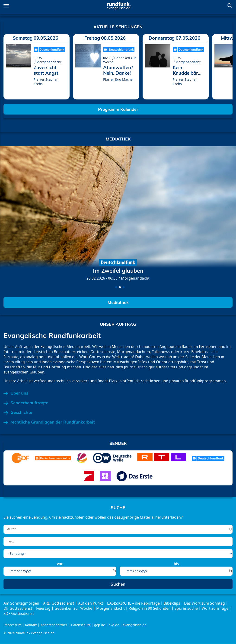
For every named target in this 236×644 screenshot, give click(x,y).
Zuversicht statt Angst (46, 70)
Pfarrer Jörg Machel (118, 80)
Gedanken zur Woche (73, 609)
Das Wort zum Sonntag (204, 603)
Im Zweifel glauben (118, 271)
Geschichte (21, 412)
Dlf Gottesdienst (18, 609)
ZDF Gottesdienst (19, 614)
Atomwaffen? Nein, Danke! (118, 70)
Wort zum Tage (215, 609)
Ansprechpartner (54, 625)
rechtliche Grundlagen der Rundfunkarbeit (53, 422)
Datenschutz (81, 625)
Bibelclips (172, 603)
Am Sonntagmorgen (21, 603)
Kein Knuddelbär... (187, 70)
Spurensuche (186, 609)
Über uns (19, 393)
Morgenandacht (135, 278)
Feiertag (43, 609)
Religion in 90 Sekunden (150, 609)
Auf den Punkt (91, 603)
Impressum (12, 625)
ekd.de (114, 625)
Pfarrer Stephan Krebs (46, 82)
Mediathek (118, 302)
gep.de (100, 625)
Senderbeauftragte (29, 403)
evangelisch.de (135, 625)
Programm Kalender (118, 109)
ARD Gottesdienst (59, 603)
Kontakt (31, 625)
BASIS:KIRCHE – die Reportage (133, 603)
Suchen (230, 6)
